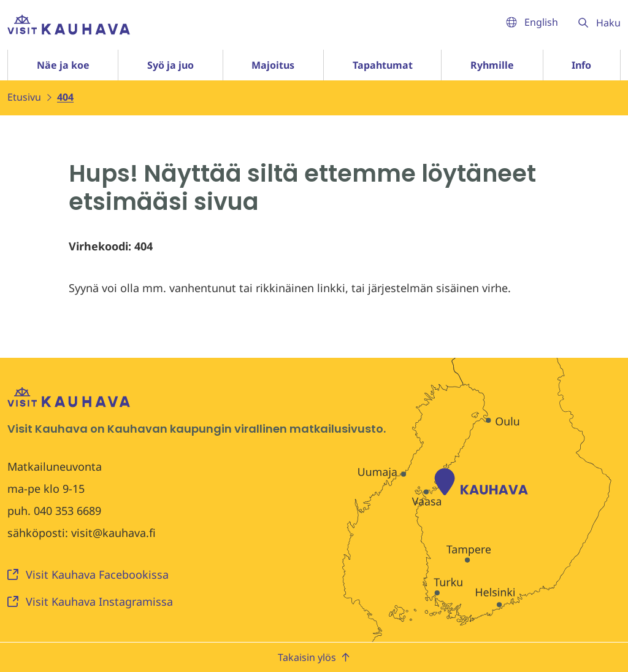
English (532, 22)
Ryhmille (492, 65)
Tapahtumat (383, 65)
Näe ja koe (63, 65)
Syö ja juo (170, 65)
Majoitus (273, 65)
